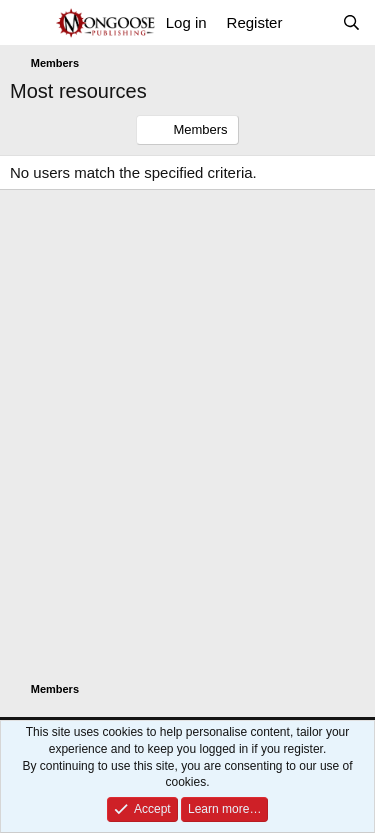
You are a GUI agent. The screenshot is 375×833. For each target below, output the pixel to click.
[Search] (351, 22)
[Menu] (27, 23)
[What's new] (311, 22)
